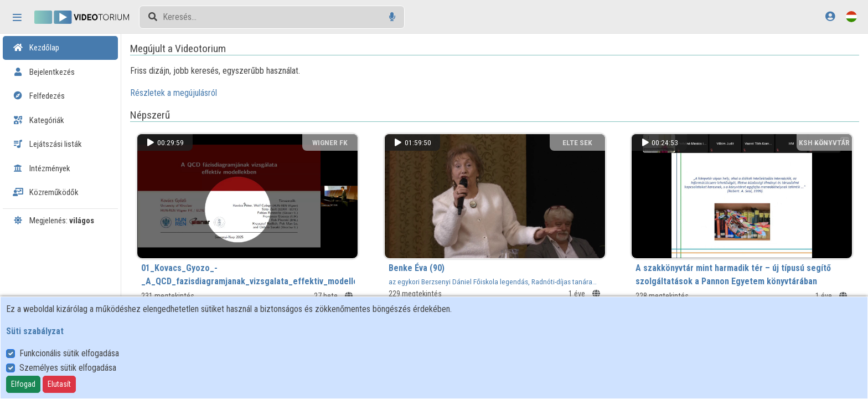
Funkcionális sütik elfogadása (69, 353)
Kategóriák (38, 120)
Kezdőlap (36, 48)
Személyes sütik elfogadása (68, 368)
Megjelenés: (53, 221)
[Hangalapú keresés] (392, 17)
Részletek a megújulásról (185, 93)
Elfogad (23, 384)
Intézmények (42, 168)
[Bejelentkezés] (830, 16)
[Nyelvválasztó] (851, 16)
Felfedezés (39, 96)
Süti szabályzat (35, 331)
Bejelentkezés (44, 72)
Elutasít (59, 384)
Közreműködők (46, 192)
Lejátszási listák (47, 144)
